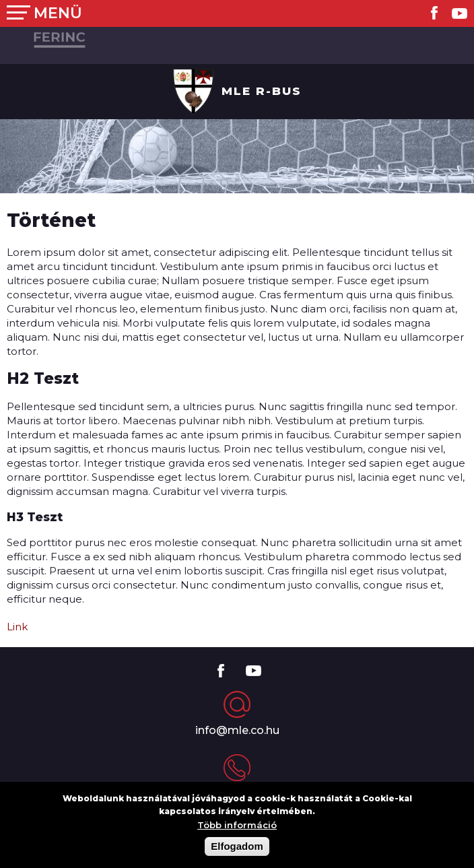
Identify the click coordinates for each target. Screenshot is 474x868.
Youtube (460, 13)
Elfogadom (237, 854)
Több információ (237, 833)
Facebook (434, 12)
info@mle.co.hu (237, 730)
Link (17, 627)
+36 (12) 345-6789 (237, 794)
